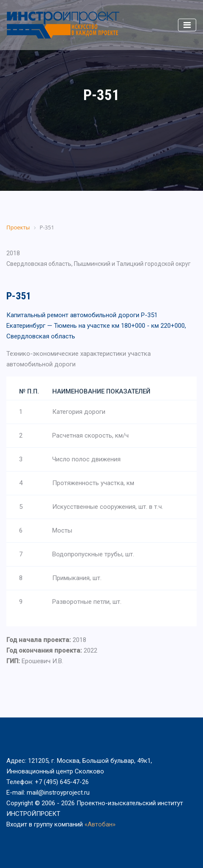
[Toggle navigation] (187, 25)
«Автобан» (100, 824)
